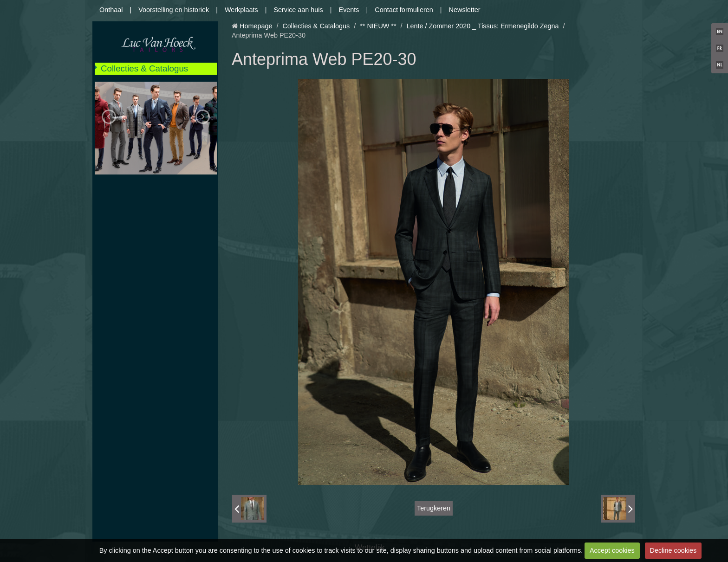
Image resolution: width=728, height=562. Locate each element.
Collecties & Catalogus (144, 68)
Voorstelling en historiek (174, 10)
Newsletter (465, 10)
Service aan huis (298, 10)
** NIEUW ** (378, 26)
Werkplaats (241, 10)
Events (349, 10)
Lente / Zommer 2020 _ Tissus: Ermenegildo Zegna (483, 26)
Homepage (256, 26)
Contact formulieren (404, 10)
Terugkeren (434, 508)
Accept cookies (612, 550)
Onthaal (111, 10)
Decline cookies (673, 550)
